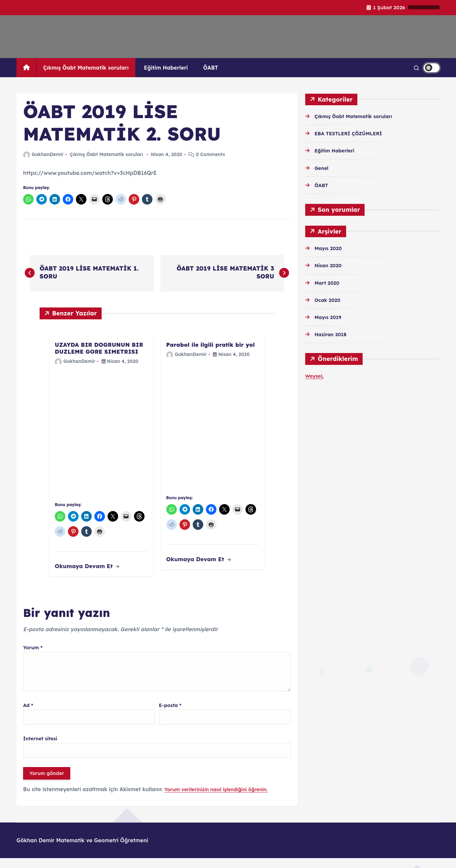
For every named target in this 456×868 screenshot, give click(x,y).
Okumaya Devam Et (87, 568)
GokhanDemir (43, 154)
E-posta (171, 711)
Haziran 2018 (332, 334)
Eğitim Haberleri (166, 68)
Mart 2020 (328, 283)
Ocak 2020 (329, 300)
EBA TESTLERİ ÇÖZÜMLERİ (352, 133)
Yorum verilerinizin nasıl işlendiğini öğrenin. (221, 799)
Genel (322, 168)
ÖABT (211, 68)
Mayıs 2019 (329, 317)
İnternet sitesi (42, 745)
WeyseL (315, 376)
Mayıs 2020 (329, 248)
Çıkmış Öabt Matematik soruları (86, 68)
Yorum (34, 649)
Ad (29, 711)
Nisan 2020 (329, 265)
